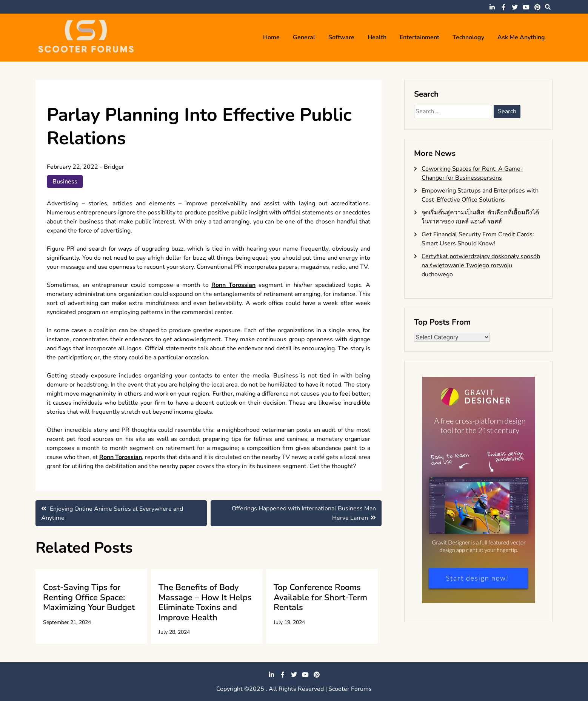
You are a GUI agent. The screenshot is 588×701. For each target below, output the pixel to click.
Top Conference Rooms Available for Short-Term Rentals (320, 597)
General (304, 37)
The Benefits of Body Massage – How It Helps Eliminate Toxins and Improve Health (205, 602)
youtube (526, 7)
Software (341, 37)
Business (65, 182)
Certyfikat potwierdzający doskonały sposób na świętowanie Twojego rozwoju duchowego (481, 265)
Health (377, 37)
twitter (515, 7)
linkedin (492, 7)
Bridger (114, 167)
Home (271, 37)
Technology (468, 37)
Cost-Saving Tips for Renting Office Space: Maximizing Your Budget (89, 597)
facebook (503, 7)
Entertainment (419, 37)
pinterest (537, 7)
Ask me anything (521, 37)
